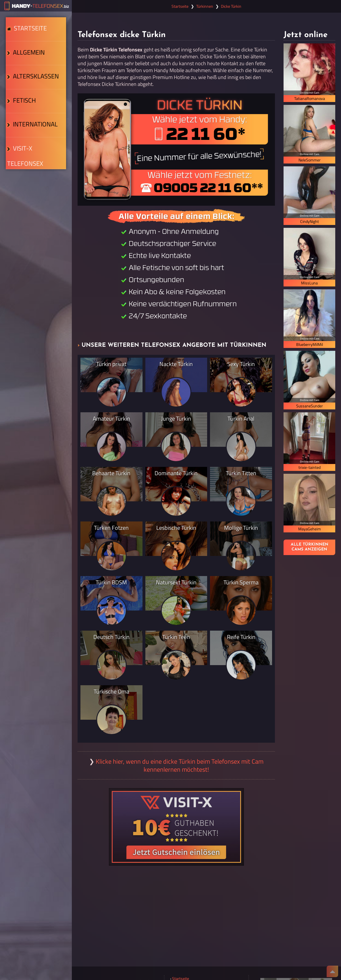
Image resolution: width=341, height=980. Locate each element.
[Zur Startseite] (36, 6)
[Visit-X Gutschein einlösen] (176, 827)
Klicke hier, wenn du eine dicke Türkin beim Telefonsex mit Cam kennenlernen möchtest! (180, 765)
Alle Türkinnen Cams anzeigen (310, 547)
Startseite (28, 31)
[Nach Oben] (332, 971)
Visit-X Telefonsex (35, 170)
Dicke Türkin (231, 6)
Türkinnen (205, 6)
